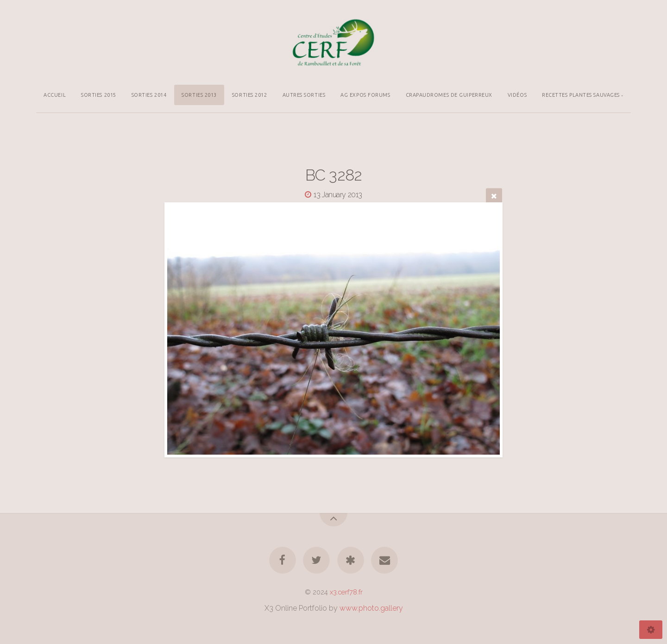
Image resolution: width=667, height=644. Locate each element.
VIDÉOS (517, 95)
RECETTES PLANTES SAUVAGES (581, 95)
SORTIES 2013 (199, 95)
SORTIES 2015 (99, 95)
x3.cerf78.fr (346, 592)
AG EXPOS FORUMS (365, 95)
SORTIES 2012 (250, 95)
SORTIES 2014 (149, 95)
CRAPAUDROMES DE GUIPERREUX (449, 95)
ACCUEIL (55, 95)
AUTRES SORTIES (304, 95)
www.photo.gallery (371, 608)
